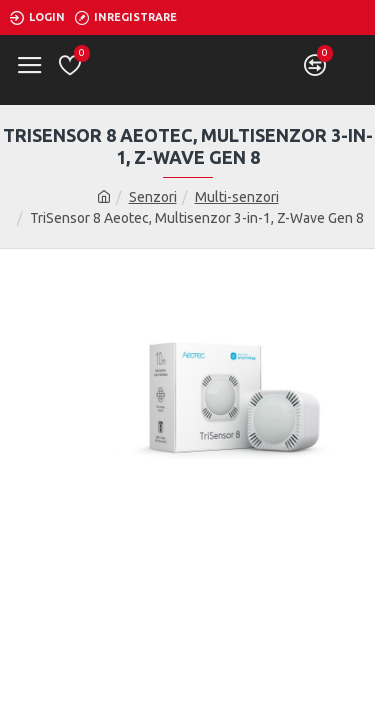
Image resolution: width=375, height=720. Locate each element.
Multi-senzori (237, 197)
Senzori (153, 197)
